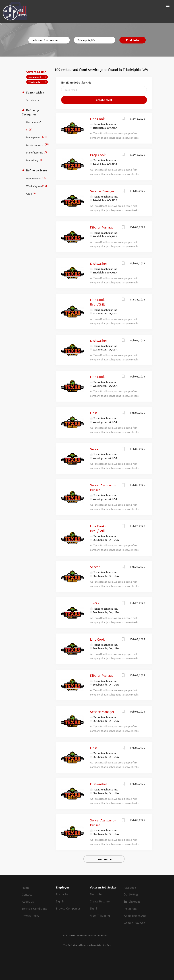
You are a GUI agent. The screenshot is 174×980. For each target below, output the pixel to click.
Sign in (60, 901)
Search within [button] (35, 92)
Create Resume (100, 901)
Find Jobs (133, 40)
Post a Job (63, 894)
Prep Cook (98, 155)
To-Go (94, 603)
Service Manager (102, 191)
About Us (28, 901)
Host (94, 413)
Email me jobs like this (76, 82)
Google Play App (134, 923)
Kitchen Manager (102, 227)
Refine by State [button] (36, 170)
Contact (27, 894)
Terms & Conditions (34, 908)
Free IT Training (100, 915)
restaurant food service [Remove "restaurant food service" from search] (38, 77)
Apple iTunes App (135, 915)
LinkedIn (134, 901)
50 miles (31, 100)
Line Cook (97, 119)
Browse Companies (68, 908)
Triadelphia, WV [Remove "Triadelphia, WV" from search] (37, 82)
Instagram (130, 908)
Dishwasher (99, 263)
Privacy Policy (31, 915)
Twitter (133, 894)
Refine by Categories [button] (30, 112)
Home (26, 887)
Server (95, 449)
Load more (104, 859)
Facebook (130, 887)
